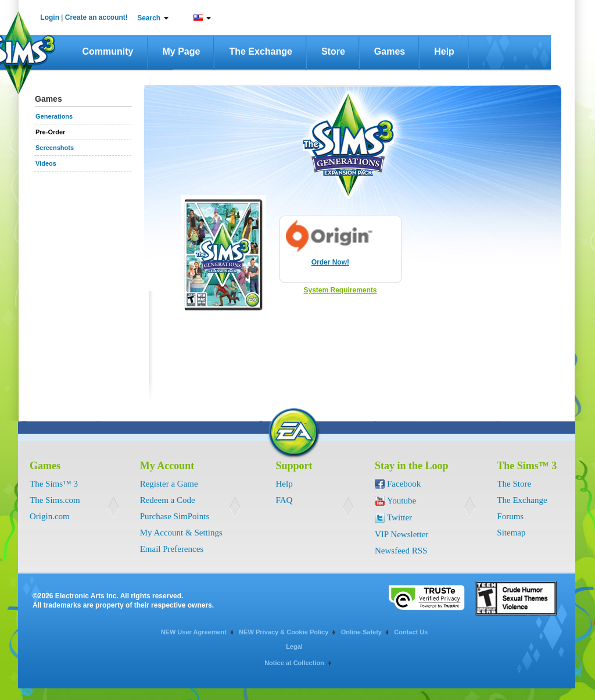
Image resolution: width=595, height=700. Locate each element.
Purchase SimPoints (175, 516)
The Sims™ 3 (54, 484)
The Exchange (260, 51)
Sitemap (511, 533)
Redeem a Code (168, 500)
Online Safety (361, 632)
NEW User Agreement (194, 632)
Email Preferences (172, 549)
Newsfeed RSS (401, 551)
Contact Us (411, 632)
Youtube (402, 501)
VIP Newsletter (402, 534)
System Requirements (340, 290)
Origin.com (50, 516)
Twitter (399, 517)
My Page (182, 51)
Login (50, 17)
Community (108, 51)
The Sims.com (55, 500)
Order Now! (330, 262)
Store (333, 51)
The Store (514, 484)
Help (444, 51)
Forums (510, 516)
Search (149, 18)
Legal (294, 647)
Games (390, 51)
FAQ (284, 500)
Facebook (404, 484)
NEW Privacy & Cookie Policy (284, 632)
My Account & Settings (181, 533)
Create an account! (96, 17)
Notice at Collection (294, 663)
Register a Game (169, 484)
